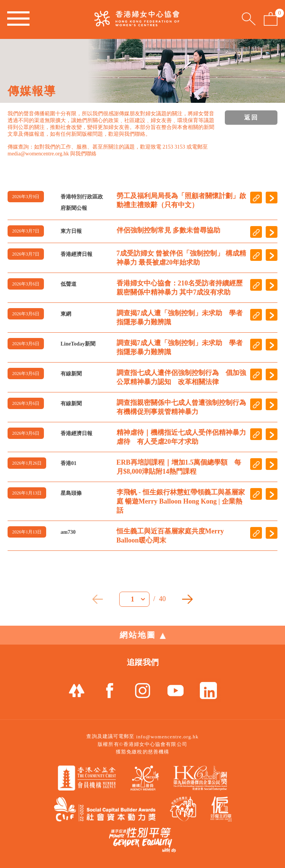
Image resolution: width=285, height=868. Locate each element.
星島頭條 (71, 493)
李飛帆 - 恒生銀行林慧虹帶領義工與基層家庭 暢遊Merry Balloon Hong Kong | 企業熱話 (181, 501)
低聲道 (69, 284)
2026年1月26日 (27, 463)
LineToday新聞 (78, 344)
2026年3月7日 (26, 231)
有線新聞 (71, 374)
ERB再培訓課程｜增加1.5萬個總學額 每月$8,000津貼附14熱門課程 (179, 467)
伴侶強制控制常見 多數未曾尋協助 (169, 230)
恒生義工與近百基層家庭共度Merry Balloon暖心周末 (170, 536)
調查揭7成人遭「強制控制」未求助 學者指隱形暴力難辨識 (180, 318)
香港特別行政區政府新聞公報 (82, 202)
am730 (68, 532)
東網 (66, 314)
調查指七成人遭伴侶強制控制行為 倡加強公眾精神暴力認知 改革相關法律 (181, 377)
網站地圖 (143, 635)
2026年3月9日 (26, 197)
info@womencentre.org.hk (167, 737)
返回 (251, 117)
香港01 (69, 463)
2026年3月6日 (26, 284)
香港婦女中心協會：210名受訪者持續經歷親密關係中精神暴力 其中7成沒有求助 (180, 288)
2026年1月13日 (27, 493)
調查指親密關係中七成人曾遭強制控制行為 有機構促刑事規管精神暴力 (182, 407)
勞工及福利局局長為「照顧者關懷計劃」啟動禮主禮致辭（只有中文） (181, 200)
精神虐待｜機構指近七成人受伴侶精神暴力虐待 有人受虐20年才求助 (181, 437)
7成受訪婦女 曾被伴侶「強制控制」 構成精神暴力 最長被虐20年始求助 (181, 258)
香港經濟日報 (76, 254)
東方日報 (71, 231)
